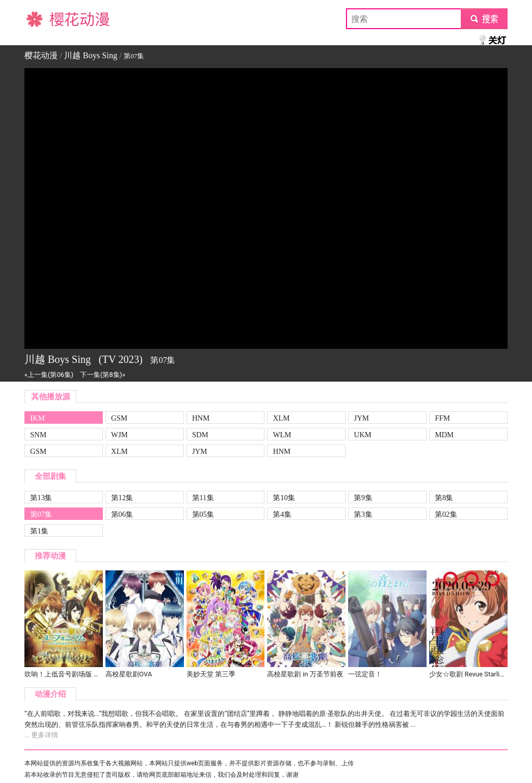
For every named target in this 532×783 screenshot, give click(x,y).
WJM (119, 435)
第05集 (203, 514)
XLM (281, 418)
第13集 (41, 498)
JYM (361, 418)
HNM (201, 418)
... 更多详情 (41, 735)
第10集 (284, 498)
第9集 (363, 498)
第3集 (363, 514)
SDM (200, 435)
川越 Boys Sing (90, 55)
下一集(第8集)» (103, 375)
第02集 (446, 514)
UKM (363, 435)
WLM (282, 435)
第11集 (203, 498)
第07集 (41, 514)
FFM (442, 418)
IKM (37, 418)
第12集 (122, 498)
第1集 (39, 531)
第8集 (444, 498)
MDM (444, 435)
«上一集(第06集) (49, 375)
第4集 (282, 514)
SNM (38, 435)
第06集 (122, 514)
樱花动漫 (41, 18)
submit (484, 18)
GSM (119, 418)
